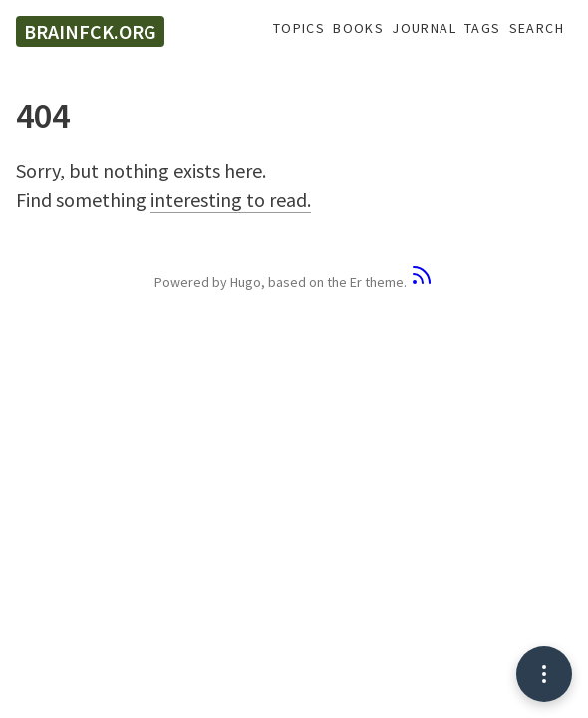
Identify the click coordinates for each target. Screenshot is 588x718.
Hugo (246, 282)
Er (356, 282)
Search (537, 28)
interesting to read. (231, 200)
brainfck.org (90, 31)
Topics (299, 28)
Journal (424, 28)
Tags (483, 28)
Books (358, 28)
